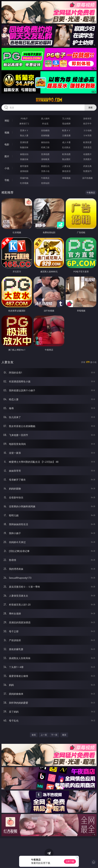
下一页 (54, 735)
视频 (7, 133)
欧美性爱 (87, 142)
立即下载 (70, 861)
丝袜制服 (45, 135)
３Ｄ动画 (87, 130)
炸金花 (45, 124)
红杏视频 (24, 183)
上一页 (44, 735)
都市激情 (24, 166)
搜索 (91, 107)
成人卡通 (66, 142)
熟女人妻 (24, 135)
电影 (7, 144)
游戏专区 (87, 118)
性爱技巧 (87, 171)
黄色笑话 (66, 171)
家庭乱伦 (45, 166)
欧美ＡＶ (66, 130)
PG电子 (24, 118)
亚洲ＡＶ (24, 130)
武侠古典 (87, 166)
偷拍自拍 (45, 142)
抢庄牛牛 (87, 124)
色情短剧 (45, 183)
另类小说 (45, 171)
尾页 (64, 735)
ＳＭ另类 (87, 135)
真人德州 (45, 118)
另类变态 (87, 147)
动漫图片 (87, 154)
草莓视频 (66, 178)
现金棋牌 (66, 124)
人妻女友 (66, 166)
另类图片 (87, 159)
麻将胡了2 (24, 124)
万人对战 (66, 118)
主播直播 (66, 135)
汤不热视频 (87, 178)
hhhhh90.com (49, 100)
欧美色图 (66, 154)
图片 (7, 156)
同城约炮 (24, 178)
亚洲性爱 (24, 142)
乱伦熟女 (66, 147)
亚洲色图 (45, 154)
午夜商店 (45, 178)
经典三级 (45, 147)
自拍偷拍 (45, 130)
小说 (7, 168)
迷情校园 (24, 171)
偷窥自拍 (24, 154)
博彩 (7, 121)
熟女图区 (66, 159)
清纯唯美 (45, 159)
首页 (34, 735)
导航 (7, 180)
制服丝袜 (24, 147)
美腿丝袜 (24, 159)
